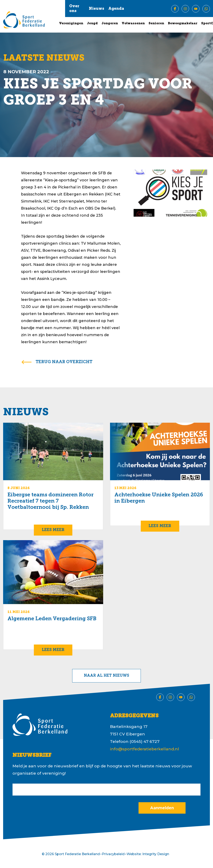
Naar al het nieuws (106, 676)
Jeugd (92, 24)
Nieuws (97, 9)
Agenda (116, 9)
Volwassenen (133, 24)
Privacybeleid (113, 854)
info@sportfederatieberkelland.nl (145, 749)
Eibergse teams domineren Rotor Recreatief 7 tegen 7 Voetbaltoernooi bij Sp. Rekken (51, 501)
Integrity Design (156, 854)
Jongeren (110, 24)
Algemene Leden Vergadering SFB (52, 619)
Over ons (74, 9)
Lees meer (53, 530)
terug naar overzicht (64, 362)
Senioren (156, 24)
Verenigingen (71, 24)
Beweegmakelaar (183, 24)
